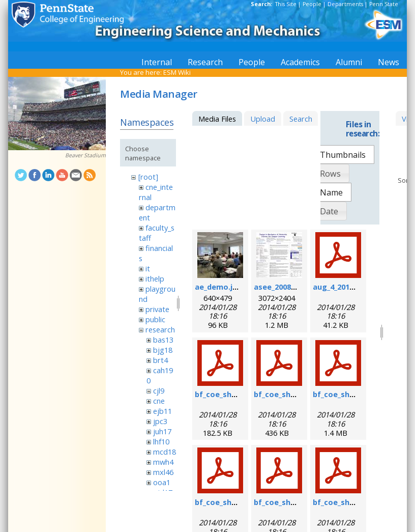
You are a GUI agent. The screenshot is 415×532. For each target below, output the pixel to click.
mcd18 (165, 452)
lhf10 (161, 441)
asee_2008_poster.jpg (294, 287)
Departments (345, 4)
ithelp (155, 278)
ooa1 (162, 482)
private (157, 309)
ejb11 (162, 411)
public (155, 319)
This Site (286, 4)
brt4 (160, 360)
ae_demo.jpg (218, 287)
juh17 (162, 431)
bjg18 (163, 350)
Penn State (384, 4)
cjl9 (159, 390)
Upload (263, 119)
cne (159, 401)
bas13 (163, 340)
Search (301, 119)
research (160, 329)
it (148, 268)
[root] (148, 177)
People (312, 4)
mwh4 (163, 462)
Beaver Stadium (85, 155)
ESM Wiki (177, 72)
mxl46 (163, 472)
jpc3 (160, 421)
